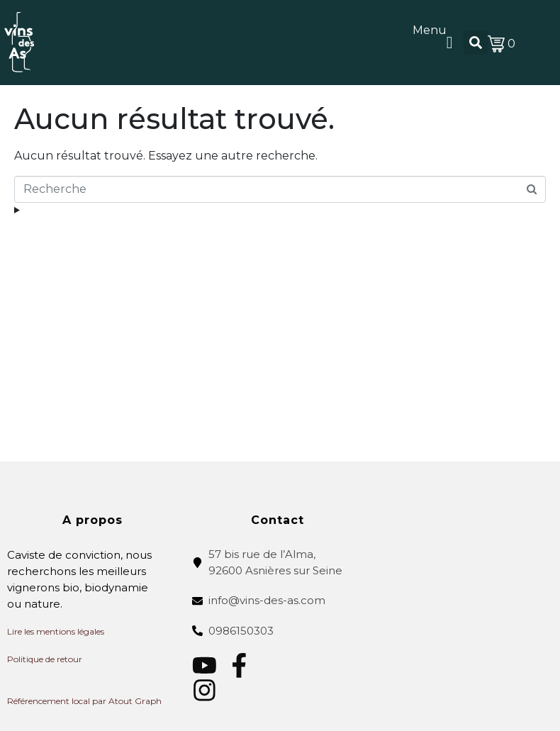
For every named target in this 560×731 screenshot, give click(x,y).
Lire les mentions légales (56, 631)
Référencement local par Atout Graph (84, 701)
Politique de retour (45, 659)
